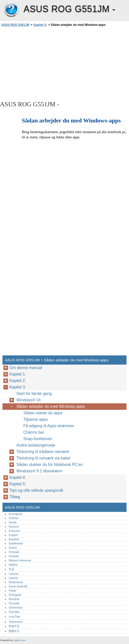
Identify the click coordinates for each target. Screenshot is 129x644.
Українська (16, 622)
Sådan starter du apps (43, 413)
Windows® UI (28, 400)
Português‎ (15, 595)
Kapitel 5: (18, 484)
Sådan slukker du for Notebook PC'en (50, 465)
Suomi (13, 548)
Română (14, 599)
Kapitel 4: (18, 477)
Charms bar (34, 432)
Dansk (13, 522)
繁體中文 (14, 631)
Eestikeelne (16, 543)
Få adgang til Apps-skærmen (49, 426)
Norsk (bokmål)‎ (18, 586)
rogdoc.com (19, 640)
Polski (12, 591)
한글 (11, 569)
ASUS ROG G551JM (11, 10)
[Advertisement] (44, 63)
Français (14, 552)
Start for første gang (34, 394)
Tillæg (15, 497)
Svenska (14, 612)
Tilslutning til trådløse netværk (43, 452)
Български (15, 514)
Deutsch (14, 527)
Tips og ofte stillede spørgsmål (37, 490)
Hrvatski (14, 556)
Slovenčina (16, 607)
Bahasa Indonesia (20, 560)
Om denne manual (26, 368)
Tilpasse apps (35, 419)
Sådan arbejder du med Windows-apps (51, 406)
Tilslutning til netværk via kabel (43, 458)
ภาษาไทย (14, 617)
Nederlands (16, 582)
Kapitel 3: (40, 25)
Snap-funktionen (38, 439)
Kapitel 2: (18, 381)
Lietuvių (14, 574)
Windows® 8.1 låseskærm (39, 471)
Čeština (13, 518)
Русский (14, 603)
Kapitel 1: (18, 374)
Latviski (13, 578)
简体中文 (14, 626)
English (13, 535)
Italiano (13, 565)
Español (14, 539)
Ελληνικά (14, 531)
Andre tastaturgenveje (36, 445)
